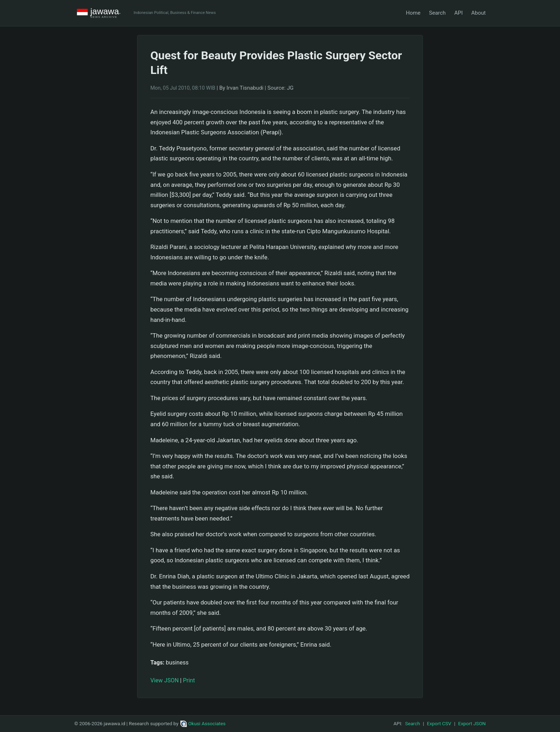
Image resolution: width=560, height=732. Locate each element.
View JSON (164, 680)
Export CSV (439, 723)
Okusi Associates (203, 723)
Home (413, 13)
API (459, 13)
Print (189, 680)
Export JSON (472, 723)
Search (437, 13)
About (479, 13)
